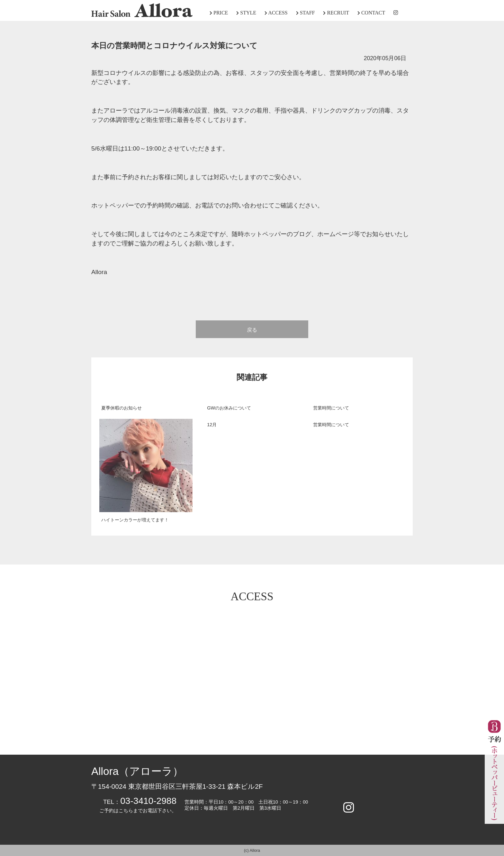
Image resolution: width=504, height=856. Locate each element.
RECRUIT (336, 13)
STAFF (306, 13)
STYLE (246, 13)
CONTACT (371, 13)
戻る (252, 330)
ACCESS (276, 13)
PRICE (219, 13)
